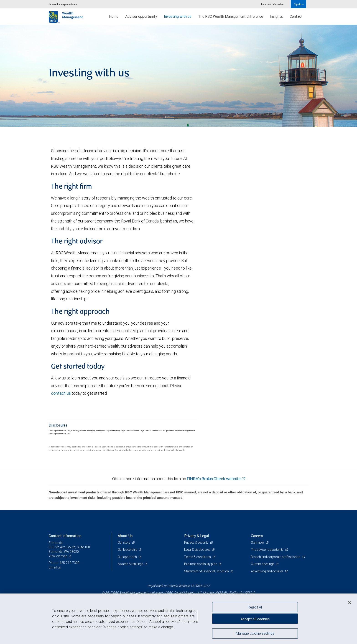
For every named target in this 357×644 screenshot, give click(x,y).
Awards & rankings (131, 564)
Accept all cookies (255, 619)
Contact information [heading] (65, 536)
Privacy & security (197, 543)
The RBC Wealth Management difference (231, 16)
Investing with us (178, 16)
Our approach (128, 557)
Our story (124, 543)
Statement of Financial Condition (207, 571)
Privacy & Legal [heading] (196, 536)
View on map (58, 556)
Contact (296, 16)
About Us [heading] (125, 536)
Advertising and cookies (267, 571)
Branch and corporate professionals (276, 557)
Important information (273, 4)
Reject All (255, 607)
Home (114, 16)
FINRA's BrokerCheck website (214, 479)
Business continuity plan (201, 564)
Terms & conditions (198, 557)
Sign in (299, 4)
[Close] (350, 603)
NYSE (219, 593)
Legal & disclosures (198, 550)
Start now (258, 543)
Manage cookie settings (255, 633)
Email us (55, 567)
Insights (276, 16)
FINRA (234, 593)
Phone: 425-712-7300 (64, 563)
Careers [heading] (257, 536)
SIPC (248, 593)
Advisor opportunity (141, 16)
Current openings (263, 564)
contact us (61, 393)
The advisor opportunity (268, 550)
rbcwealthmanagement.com (63, 4)
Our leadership (128, 550)
